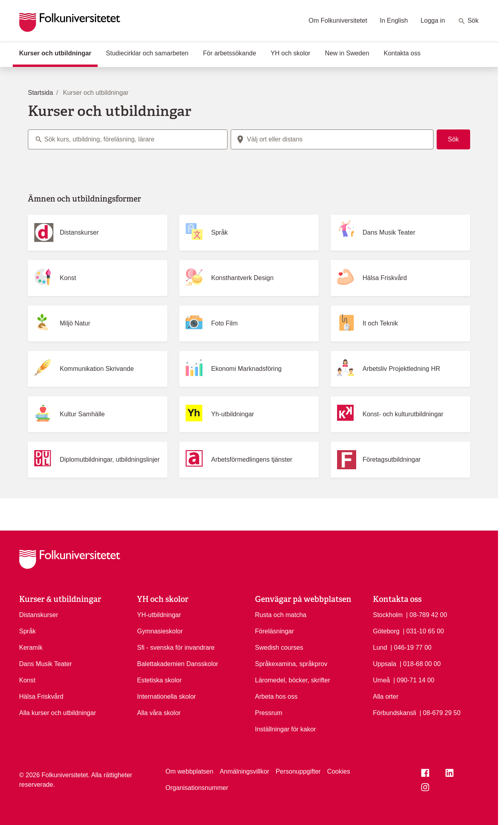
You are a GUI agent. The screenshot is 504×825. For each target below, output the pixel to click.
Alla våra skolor (159, 713)
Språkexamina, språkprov (291, 664)
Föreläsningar (275, 631)
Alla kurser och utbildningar (58, 713)
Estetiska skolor (159, 680)
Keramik (31, 648)
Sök (468, 21)
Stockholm (388, 615)
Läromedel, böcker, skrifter (293, 680)
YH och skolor (290, 53)
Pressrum (269, 713)
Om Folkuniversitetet (338, 21)
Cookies (339, 771)
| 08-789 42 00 (427, 614)
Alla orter (386, 697)
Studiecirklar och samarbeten (147, 53)
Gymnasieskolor (160, 631)
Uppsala (385, 664)
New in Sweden (347, 53)
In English (394, 21)
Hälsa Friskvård (41, 697)
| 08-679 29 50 (440, 712)
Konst (27, 680)
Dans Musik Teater (45, 664)
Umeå (381, 680)
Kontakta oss (402, 53)
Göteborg (386, 631)
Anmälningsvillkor (244, 771)
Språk (27, 631)
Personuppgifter (298, 771)
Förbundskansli (395, 713)
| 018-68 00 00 (420, 663)
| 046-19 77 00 (411, 647)
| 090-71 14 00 (414, 680)
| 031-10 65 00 (423, 631)
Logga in (433, 21)
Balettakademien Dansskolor (178, 664)
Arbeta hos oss (276, 697)
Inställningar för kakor (285, 729)
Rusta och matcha (281, 615)
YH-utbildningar (159, 615)
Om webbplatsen (189, 771)
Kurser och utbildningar (58, 53)
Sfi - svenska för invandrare (176, 648)
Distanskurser (39, 615)
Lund (380, 648)
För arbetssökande (229, 53)
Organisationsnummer (197, 788)
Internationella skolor (167, 697)
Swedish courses (279, 648)
